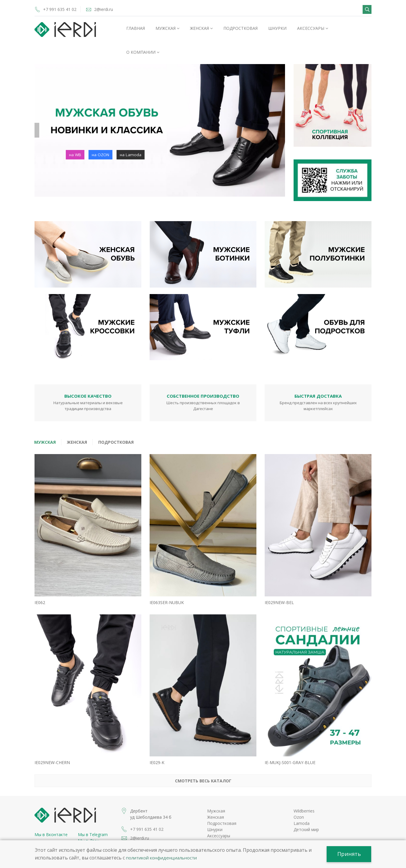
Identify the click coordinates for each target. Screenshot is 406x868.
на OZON (102, 155)
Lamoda (302, 806)
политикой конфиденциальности (165, 857)
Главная (136, 28)
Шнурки (277, 28)
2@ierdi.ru (112, 9)
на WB (75, 155)
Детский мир (306, 813)
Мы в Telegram (93, 818)
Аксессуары (313, 28)
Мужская (167, 28)
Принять (348, 854)
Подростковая (240, 28)
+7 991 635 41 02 (61, 9)
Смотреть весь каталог (203, 764)
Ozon (299, 800)
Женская (201, 28)
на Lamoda (132, 155)
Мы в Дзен (89, 824)
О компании (143, 52)
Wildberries (304, 794)
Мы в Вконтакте (51, 818)
